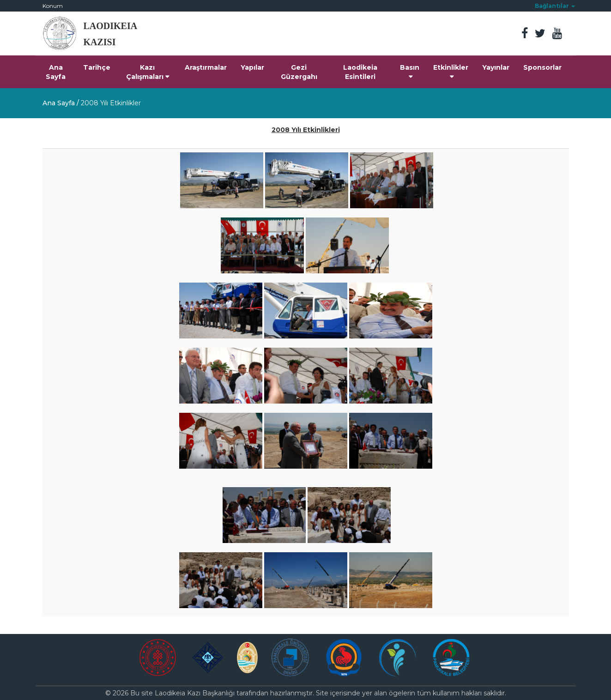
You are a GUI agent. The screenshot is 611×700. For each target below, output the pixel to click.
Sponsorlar (542, 67)
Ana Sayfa (56, 72)
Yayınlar (496, 67)
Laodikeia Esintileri (360, 72)
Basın (410, 72)
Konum (53, 6)
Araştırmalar (206, 67)
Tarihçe (97, 67)
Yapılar (252, 67)
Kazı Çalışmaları (148, 72)
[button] (555, 6)
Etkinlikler (451, 72)
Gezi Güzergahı (299, 72)
